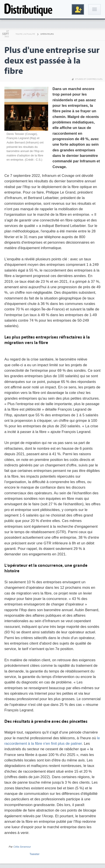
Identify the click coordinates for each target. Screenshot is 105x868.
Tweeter (35, 854)
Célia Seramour (22, 847)
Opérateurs (47, 34)
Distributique (28, 9)
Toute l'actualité (25, 34)
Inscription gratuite (78, 9)
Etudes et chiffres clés (89, 79)
